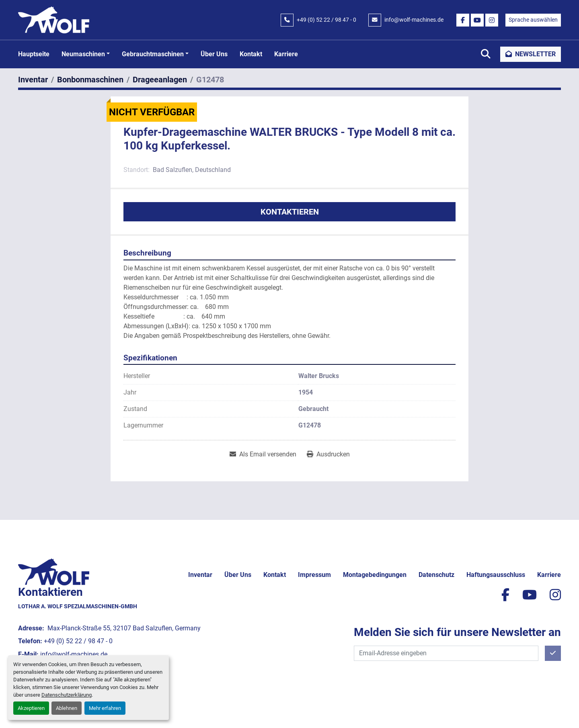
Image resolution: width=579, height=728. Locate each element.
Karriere (286, 54)
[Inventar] (33, 80)
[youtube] (477, 20)
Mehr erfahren (105, 708)
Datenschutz (436, 575)
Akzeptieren (31, 708)
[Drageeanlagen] (160, 80)
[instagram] (492, 20)
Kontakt (251, 54)
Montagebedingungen (375, 575)
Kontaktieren (290, 212)
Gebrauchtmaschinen (153, 54)
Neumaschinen (83, 54)
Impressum (314, 575)
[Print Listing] (328, 454)
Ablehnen (67, 708)
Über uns (214, 54)
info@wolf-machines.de (414, 20)
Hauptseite (34, 54)
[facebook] (463, 20)
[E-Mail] (446, 653)
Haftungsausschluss (496, 575)
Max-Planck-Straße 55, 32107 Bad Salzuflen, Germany (123, 628)
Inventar (200, 575)
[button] (86, 54)
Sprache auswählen (533, 20)
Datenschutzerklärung (67, 695)
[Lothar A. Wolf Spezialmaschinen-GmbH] (54, 572)
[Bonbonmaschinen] (90, 80)
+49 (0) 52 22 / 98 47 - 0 (326, 20)
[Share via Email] (263, 454)
